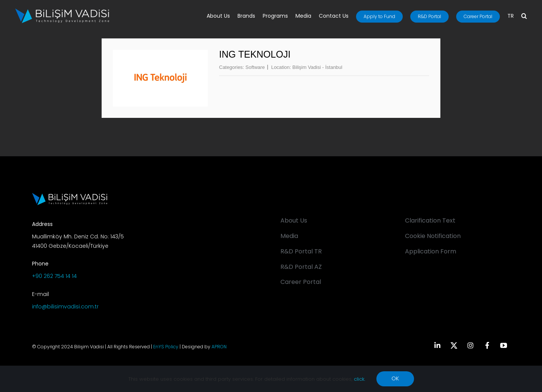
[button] (524, 17)
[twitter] (454, 345)
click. (359, 379)
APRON (219, 347)
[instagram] (470, 345)
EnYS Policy (166, 347)
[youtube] (504, 345)
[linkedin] (437, 345)
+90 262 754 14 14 (54, 276)
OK (395, 378)
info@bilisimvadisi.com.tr (65, 307)
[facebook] (487, 345)
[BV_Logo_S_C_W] (62, 11)
